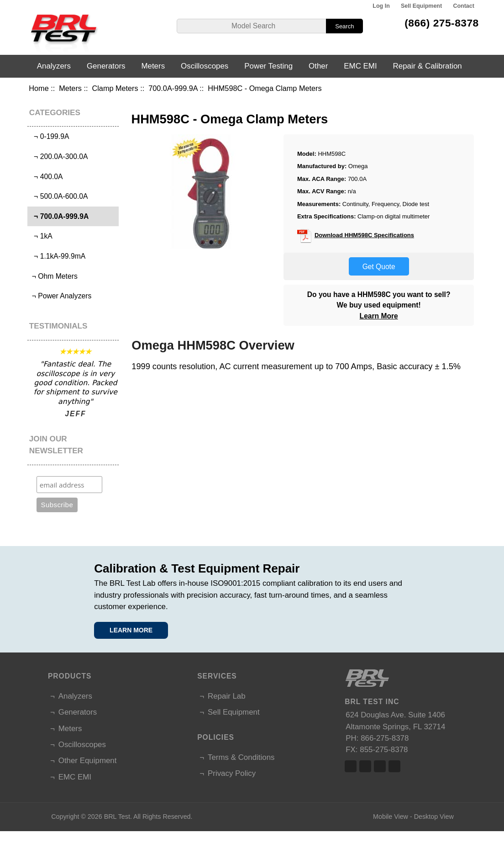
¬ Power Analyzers (60, 296)
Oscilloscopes (205, 66)
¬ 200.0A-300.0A (59, 156)
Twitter (365, 766)
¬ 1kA (41, 236)
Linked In (380, 766)
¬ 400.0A (46, 177)
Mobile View (391, 817)
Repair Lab (227, 696)
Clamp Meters (115, 88)
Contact (463, 6)
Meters (70, 88)
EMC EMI (360, 66)
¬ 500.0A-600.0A (59, 196)
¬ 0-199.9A (49, 136)
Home (39, 88)
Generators (106, 66)
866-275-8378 (385, 738)
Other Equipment (88, 761)
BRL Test (117, 817)
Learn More (379, 316)
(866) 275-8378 (442, 23)
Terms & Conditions (241, 757)
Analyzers (54, 66)
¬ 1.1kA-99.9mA (58, 256)
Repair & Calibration (428, 66)
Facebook (351, 766)
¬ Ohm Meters (53, 276)
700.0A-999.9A (173, 88)
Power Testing (268, 66)
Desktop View (434, 817)
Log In (381, 6)
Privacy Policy (232, 773)
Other (318, 66)
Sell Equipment (421, 6)
